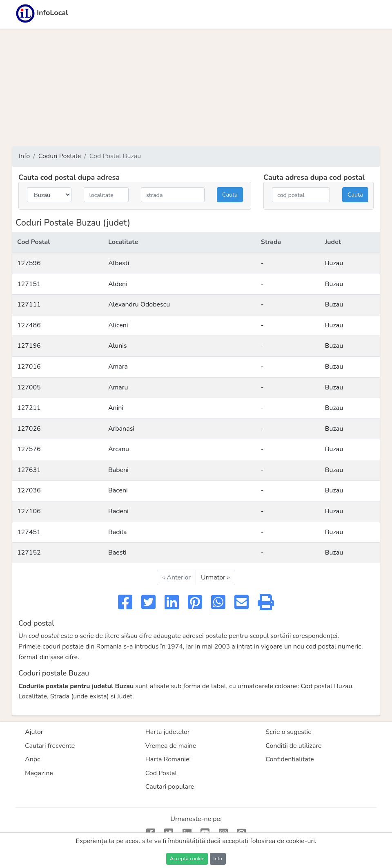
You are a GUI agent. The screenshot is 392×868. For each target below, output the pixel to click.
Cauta (230, 195)
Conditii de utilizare (293, 746)
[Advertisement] (196, 87)
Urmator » (215, 577)
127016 (29, 367)
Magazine (39, 773)
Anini (116, 408)
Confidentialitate (290, 759)
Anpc (33, 759)
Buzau (334, 263)
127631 (29, 470)
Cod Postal (161, 773)
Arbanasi (121, 429)
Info (24, 156)
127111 (29, 304)
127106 (29, 511)
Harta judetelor (168, 732)
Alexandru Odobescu (139, 304)
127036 (29, 490)
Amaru (118, 387)
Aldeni (118, 284)
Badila (118, 532)
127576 (29, 449)
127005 (29, 387)
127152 (29, 553)
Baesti (117, 553)
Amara (118, 367)
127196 (29, 346)
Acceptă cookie (187, 858)
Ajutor (34, 732)
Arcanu (119, 449)
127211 (29, 408)
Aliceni (118, 325)
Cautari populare (170, 787)
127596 (29, 263)
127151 (29, 284)
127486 (29, 325)
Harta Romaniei (168, 759)
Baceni (118, 490)
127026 (29, 429)
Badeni (118, 511)
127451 (29, 532)
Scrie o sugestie (288, 732)
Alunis (118, 346)
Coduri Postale (60, 156)
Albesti (119, 263)
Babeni (118, 470)
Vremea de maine (171, 746)
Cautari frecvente (50, 746)
